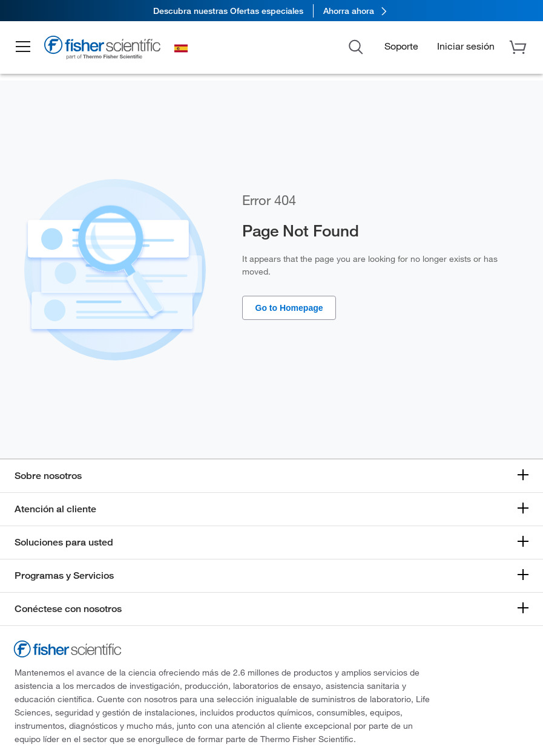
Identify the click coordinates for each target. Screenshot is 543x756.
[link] (271, 11)
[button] (25, 47)
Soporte (401, 46)
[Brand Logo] (106, 50)
